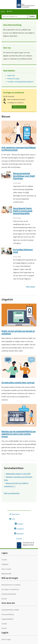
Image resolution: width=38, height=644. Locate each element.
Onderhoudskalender (9, 594)
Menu (10, 11)
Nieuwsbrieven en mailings (11, 585)
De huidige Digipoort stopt (23, 251)
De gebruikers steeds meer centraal (18, 383)
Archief (4, 628)
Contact (4, 560)
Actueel (4, 599)
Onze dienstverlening (12, 25)
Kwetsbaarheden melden (10, 610)
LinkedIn (20, 524)
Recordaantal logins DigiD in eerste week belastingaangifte (23, 211)
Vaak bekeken (9, 71)
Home (3, 12)
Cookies (4, 624)
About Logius (6, 639)
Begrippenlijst (6, 574)
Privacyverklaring (8, 614)
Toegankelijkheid (7, 619)
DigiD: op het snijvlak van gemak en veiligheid (18, 332)
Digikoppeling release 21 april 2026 (18, 474)
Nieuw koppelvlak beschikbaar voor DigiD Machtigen (24, 176)
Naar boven (16, 514)
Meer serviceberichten (12, 493)
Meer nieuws (30, 287)
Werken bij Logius (13, 79)
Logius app (11, 75)
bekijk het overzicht (19, 107)
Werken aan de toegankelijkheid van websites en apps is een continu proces (19, 434)
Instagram (20, 529)
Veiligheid (5, 564)
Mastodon (20, 534)
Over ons (7, 48)
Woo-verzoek (6, 569)
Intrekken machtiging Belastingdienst (20, 82)
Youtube (19, 539)
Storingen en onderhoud (14, 93)
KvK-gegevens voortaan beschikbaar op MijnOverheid (19, 149)
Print (13, 519)
